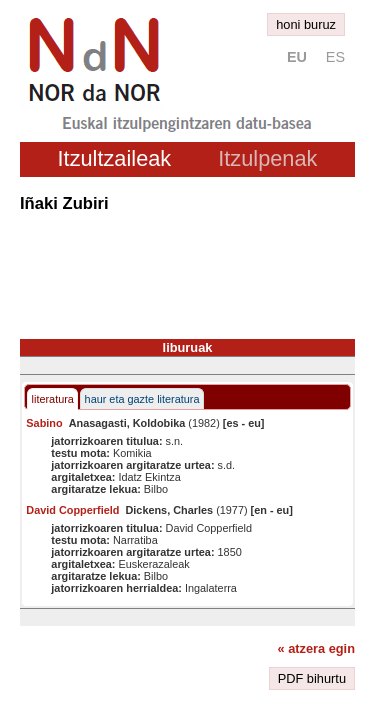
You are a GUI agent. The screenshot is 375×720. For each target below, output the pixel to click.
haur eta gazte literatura (142, 399)
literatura (53, 399)
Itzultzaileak (115, 158)
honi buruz (306, 24)
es (335, 57)
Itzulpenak (267, 158)
